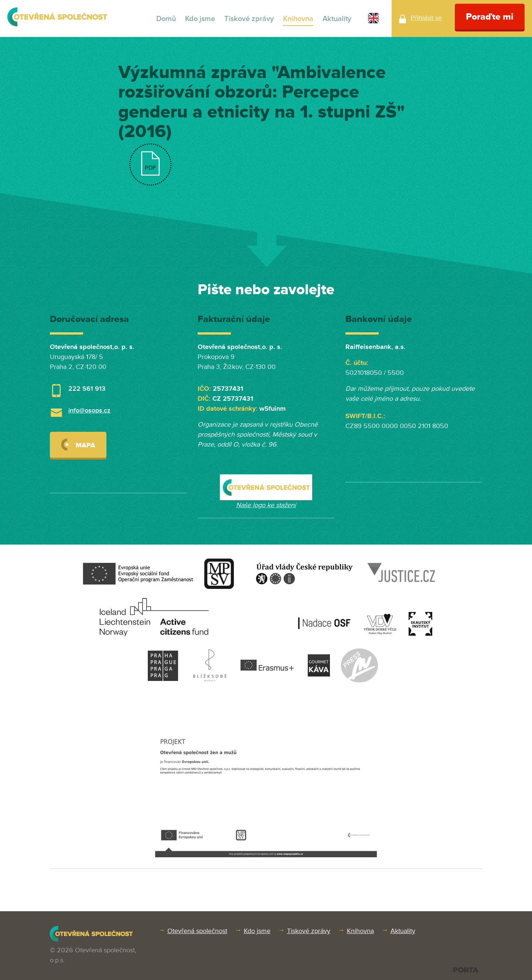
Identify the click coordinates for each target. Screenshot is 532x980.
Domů (166, 19)
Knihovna (298, 19)
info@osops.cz (89, 410)
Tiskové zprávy (249, 19)
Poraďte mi (490, 17)
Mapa (78, 445)
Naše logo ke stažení (266, 505)
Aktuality (337, 19)
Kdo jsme (200, 19)
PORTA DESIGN (466, 970)
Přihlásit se (426, 18)
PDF (150, 168)
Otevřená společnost (197, 931)
